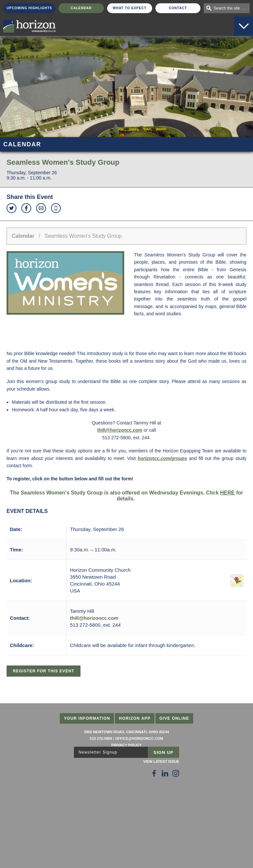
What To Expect (130, 8)
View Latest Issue (161, 761)
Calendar (81, 8)
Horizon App (135, 718)
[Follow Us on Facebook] (154, 773)
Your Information (87, 718)
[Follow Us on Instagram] (176, 773)
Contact (178, 8)
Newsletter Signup (98, 752)
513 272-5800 (101, 738)
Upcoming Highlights (29, 8)
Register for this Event (44, 671)
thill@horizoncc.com (120, 430)
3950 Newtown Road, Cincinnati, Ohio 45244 (127, 732)
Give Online (174, 718)
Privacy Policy (126, 745)
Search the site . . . (230, 8)
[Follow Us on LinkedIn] (165, 773)
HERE (227, 493)
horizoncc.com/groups (162, 458)
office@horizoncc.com (139, 738)
